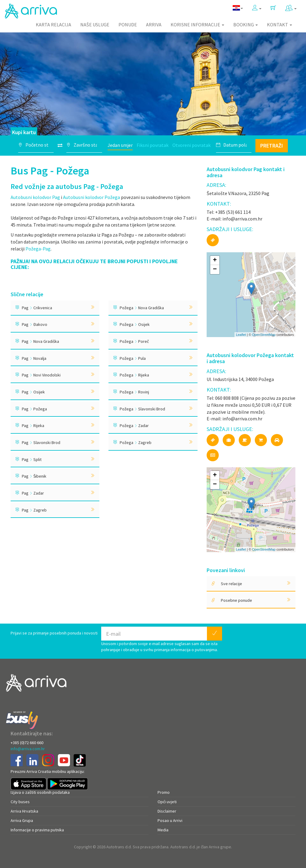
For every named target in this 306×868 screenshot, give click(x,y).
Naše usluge (95, 25)
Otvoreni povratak (191, 145)
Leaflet (241, 335)
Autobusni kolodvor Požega (91, 197)
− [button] (215, 270)
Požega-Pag (38, 249)
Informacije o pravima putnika (37, 830)
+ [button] (215, 260)
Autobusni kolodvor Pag (35, 197)
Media (163, 830)
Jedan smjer (120, 145)
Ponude (128, 25)
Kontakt (279, 25)
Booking (246, 25)
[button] (257, 8)
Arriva (154, 25)
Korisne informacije (197, 25)
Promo (164, 792)
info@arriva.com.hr (28, 749)
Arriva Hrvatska (24, 811)
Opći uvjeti (167, 802)
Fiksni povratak (153, 145)
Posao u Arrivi (170, 820)
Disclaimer (167, 811)
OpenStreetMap (264, 335)
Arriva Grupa (22, 820)
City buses (20, 802)
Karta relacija (53, 25)
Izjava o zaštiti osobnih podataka (40, 792)
